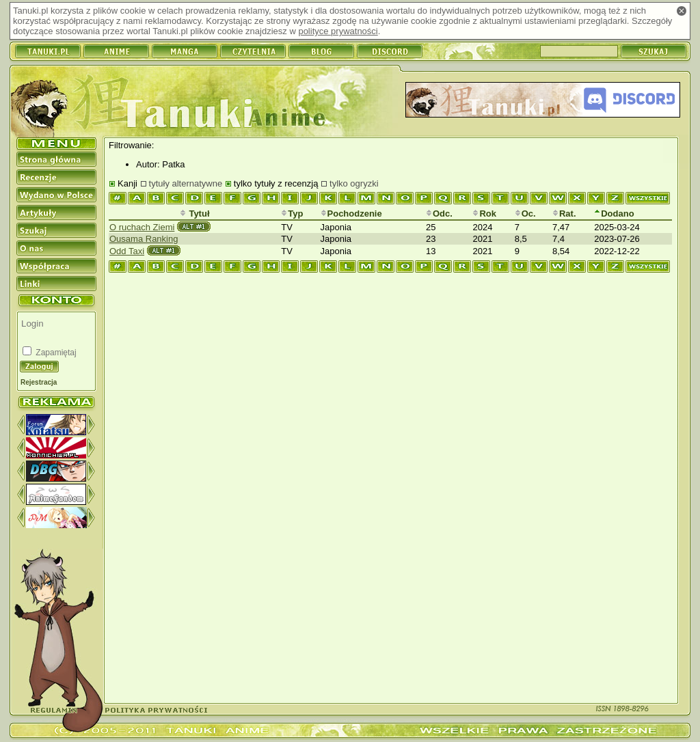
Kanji (127, 183)
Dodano (614, 214)
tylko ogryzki (354, 183)
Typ (292, 214)
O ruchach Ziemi (142, 227)
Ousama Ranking (144, 239)
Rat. (564, 214)
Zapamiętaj (55, 353)
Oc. (525, 214)
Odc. (439, 214)
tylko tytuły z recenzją (276, 183)
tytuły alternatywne (186, 183)
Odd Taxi (127, 251)
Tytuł (195, 214)
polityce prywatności (338, 31)
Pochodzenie (351, 214)
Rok (484, 214)
